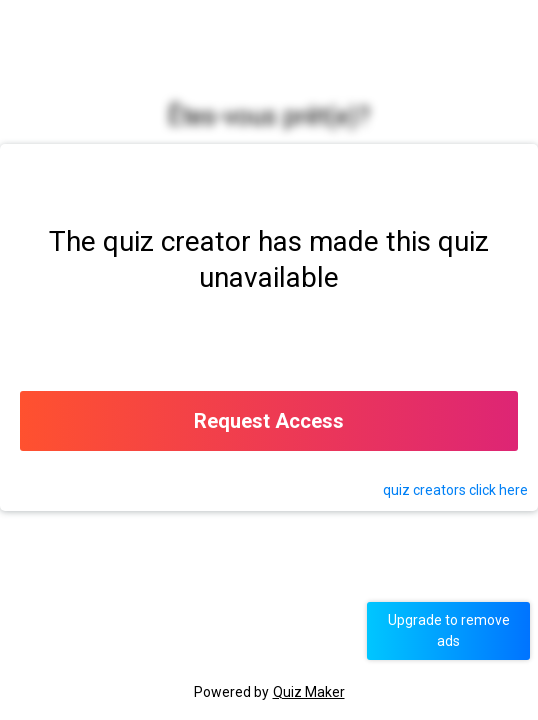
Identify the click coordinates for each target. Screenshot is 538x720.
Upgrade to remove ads (449, 630)
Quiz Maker (309, 692)
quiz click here (455, 490)
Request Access (269, 421)
